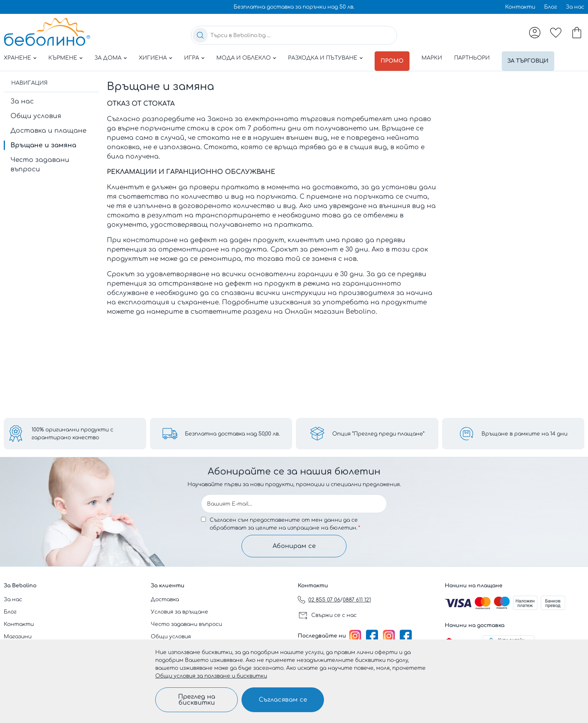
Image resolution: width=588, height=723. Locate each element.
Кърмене (63, 58)
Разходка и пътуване (323, 58)
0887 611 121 (357, 600)
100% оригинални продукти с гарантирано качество (72, 434)
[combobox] (294, 35)
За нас (575, 7)
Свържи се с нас (334, 615)
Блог (550, 7)
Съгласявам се (283, 700)
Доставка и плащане (48, 128)
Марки (434, 58)
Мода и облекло (244, 58)
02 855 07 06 (324, 600)
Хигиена (153, 58)
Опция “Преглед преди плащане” (378, 434)
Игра (192, 58)
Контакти (520, 7)
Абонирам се (294, 546)
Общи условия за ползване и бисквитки (211, 676)
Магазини (18, 637)
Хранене (17, 58)
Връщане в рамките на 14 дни (524, 434)
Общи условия (36, 113)
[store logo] (47, 32)
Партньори (475, 58)
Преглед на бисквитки (197, 700)
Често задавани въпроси (40, 162)
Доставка (165, 600)
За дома (108, 58)
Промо (393, 58)
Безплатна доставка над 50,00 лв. (232, 434)
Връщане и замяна (43, 142)
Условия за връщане (179, 612)
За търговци (532, 58)
